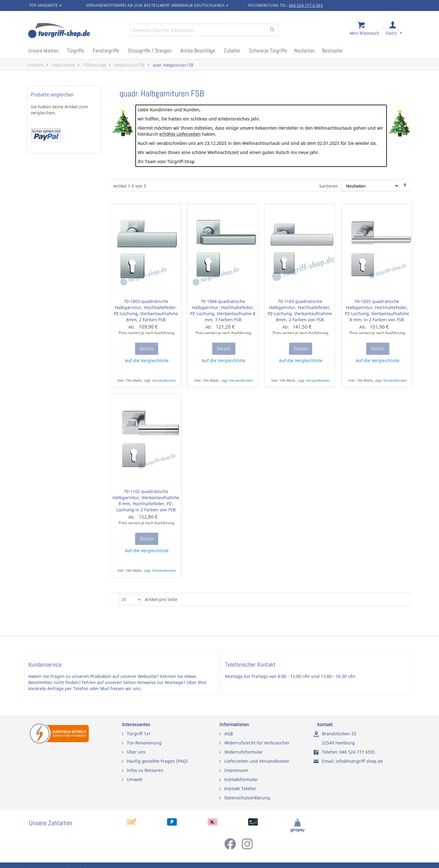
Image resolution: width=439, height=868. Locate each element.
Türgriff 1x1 (139, 734)
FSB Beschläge (95, 65)
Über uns (136, 752)
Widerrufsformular (244, 752)
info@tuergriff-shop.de (359, 761)
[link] (399, 31)
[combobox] (204, 30)
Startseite (36, 65)
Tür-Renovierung (144, 743)
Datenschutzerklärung (247, 798)
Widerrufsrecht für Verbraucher (257, 743)
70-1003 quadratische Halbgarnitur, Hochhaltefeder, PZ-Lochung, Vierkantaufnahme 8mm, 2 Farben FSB (146, 310)
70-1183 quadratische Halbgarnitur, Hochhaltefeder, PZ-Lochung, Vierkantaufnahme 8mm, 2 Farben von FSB (300, 310)
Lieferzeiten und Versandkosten (257, 761)
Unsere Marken (63, 65)
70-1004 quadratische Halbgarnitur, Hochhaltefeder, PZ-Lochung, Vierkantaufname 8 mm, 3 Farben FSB (223, 310)
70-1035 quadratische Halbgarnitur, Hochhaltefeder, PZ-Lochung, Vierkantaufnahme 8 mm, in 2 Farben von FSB (377, 310)
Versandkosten (164, 380)
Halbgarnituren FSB (129, 65)
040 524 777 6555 (357, 752)
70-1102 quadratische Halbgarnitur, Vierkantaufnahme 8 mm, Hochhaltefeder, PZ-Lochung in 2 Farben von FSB (146, 501)
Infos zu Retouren (145, 770)
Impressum (236, 770)
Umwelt (135, 779)
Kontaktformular (241, 779)
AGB (229, 734)
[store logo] (76, 31)
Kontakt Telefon (240, 789)
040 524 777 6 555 (306, 5)
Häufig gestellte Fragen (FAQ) (157, 761)
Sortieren (329, 186)
